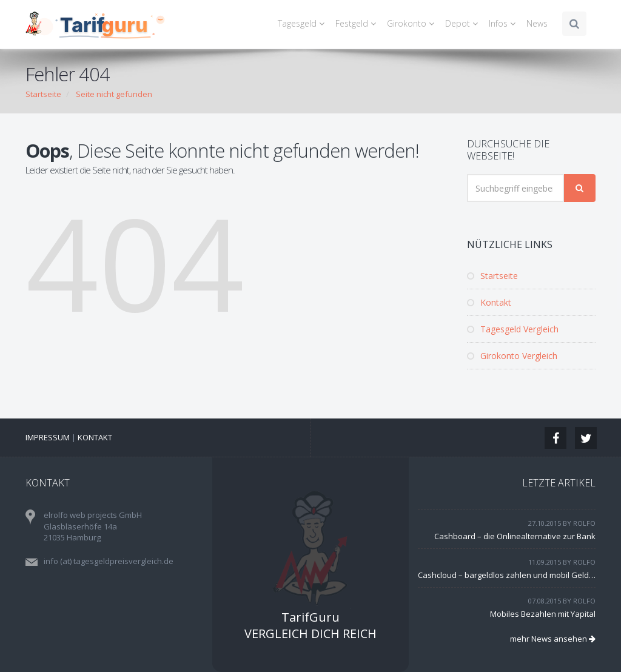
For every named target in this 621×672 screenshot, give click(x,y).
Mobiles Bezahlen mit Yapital (543, 614)
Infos (504, 23)
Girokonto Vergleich (512, 356)
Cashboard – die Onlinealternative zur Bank (515, 536)
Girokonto (412, 23)
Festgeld (357, 23)
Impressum (48, 437)
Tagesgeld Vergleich (513, 329)
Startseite (43, 94)
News (537, 23)
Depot (463, 23)
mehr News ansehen (553, 639)
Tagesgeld (303, 23)
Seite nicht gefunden (114, 94)
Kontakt (489, 302)
